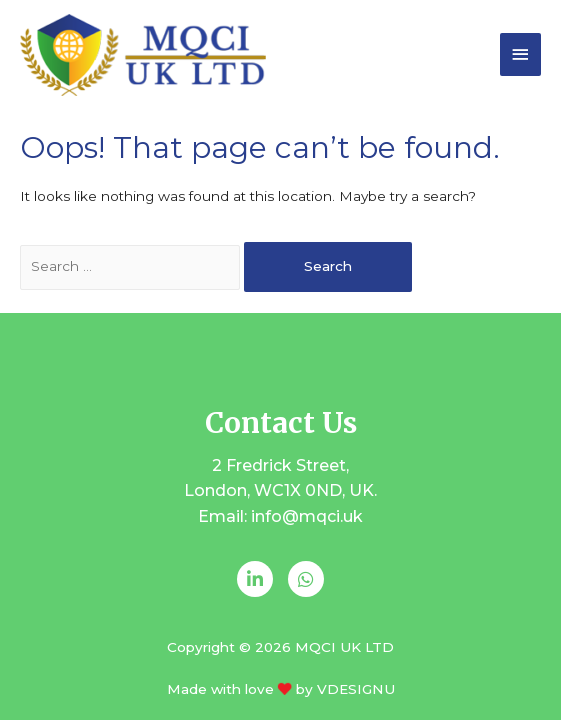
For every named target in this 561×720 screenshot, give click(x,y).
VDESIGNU (356, 689)
